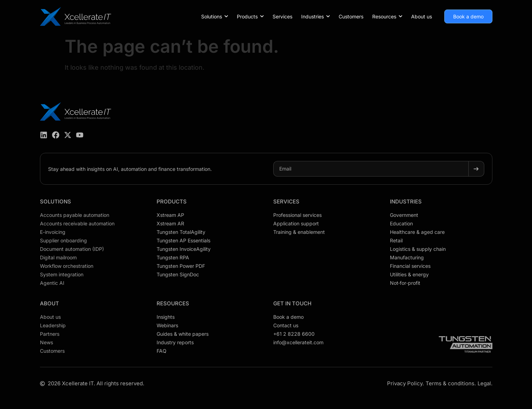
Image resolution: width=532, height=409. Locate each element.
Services (286, 201)
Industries (406, 201)
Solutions (55, 201)
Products (172, 201)
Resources (173, 303)
